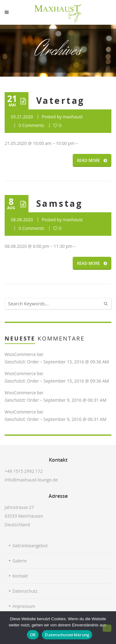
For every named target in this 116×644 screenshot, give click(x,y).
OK (33, 635)
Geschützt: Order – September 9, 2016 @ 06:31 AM (56, 400)
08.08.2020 (22, 220)
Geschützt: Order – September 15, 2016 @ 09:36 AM (57, 362)
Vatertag (60, 101)
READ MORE (92, 160)
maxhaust (73, 117)
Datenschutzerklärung (67, 635)
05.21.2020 (22, 117)
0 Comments (31, 125)
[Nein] (107, 628)
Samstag (59, 203)
